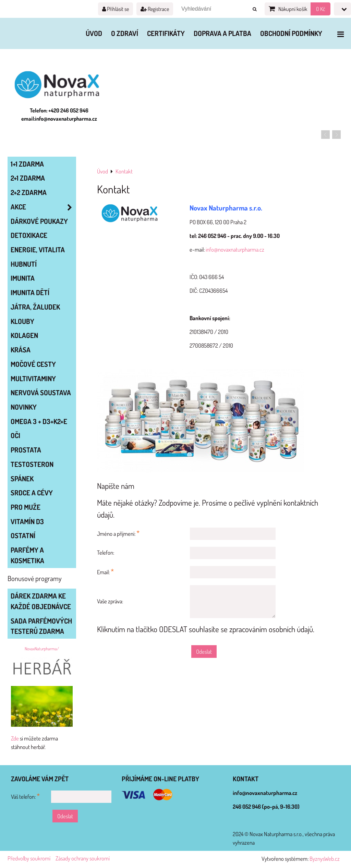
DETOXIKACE (29, 235)
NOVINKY (24, 407)
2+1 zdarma (28, 178)
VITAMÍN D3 (27, 521)
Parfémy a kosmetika (27, 555)
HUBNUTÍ (24, 264)
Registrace (155, 9)
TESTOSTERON (32, 464)
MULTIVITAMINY (33, 378)
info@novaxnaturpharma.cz (235, 249)
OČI (15, 435)
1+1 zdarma (27, 164)
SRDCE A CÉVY (32, 493)
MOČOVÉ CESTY (33, 364)
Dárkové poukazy (39, 221)
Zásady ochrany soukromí (83, 858)
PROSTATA (26, 450)
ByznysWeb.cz (325, 859)
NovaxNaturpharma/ (42, 649)
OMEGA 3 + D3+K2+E (39, 421)
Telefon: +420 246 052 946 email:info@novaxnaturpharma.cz (59, 114)
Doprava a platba (222, 33)
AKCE (43, 207)
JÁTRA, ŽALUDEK (35, 307)
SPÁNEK (22, 479)
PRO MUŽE (26, 507)
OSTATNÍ (23, 535)
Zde (15, 738)
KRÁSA (21, 350)
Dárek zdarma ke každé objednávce (41, 601)
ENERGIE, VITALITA (38, 250)
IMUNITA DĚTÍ (30, 292)
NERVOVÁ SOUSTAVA (41, 393)
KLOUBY (22, 321)
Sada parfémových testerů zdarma (41, 626)
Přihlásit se (116, 9)
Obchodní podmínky (291, 33)
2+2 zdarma (29, 192)
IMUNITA (23, 278)
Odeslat (204, 652)
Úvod (94, 33)
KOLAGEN (24, 335)
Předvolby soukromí (29, 858)
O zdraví (125, 33)
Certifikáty (166, 33)
